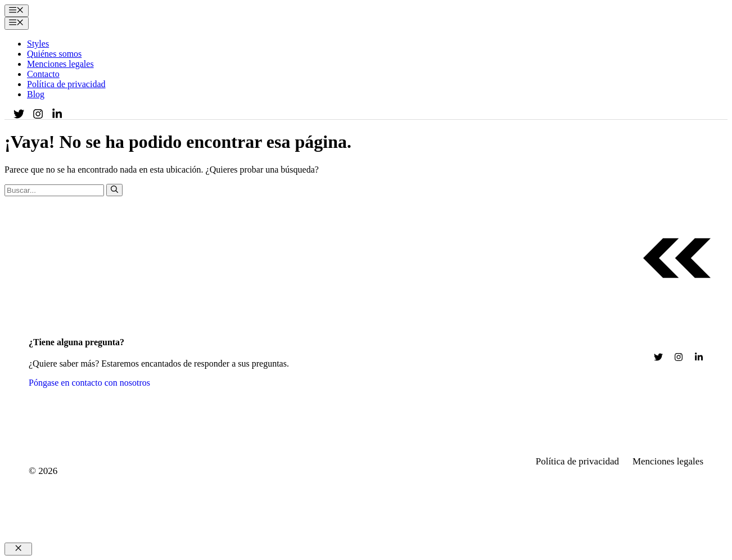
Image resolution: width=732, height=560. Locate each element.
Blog (36, 94)
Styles (38, 44)
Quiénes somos (54, 54)
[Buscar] (114, 190)
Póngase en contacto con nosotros (89, 383)
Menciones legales (60, 64)
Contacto (43, 74)
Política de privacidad (66, 84)
